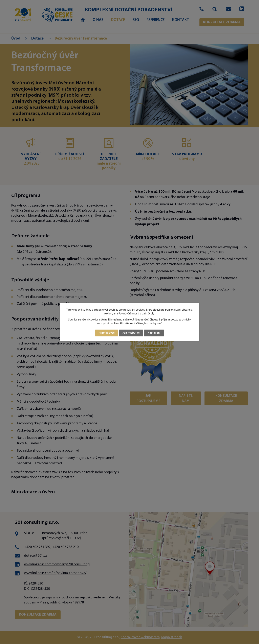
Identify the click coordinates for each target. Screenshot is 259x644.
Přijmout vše (106, 333)
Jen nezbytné (131, 333)
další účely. (148, 314)
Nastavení (154, 333)
